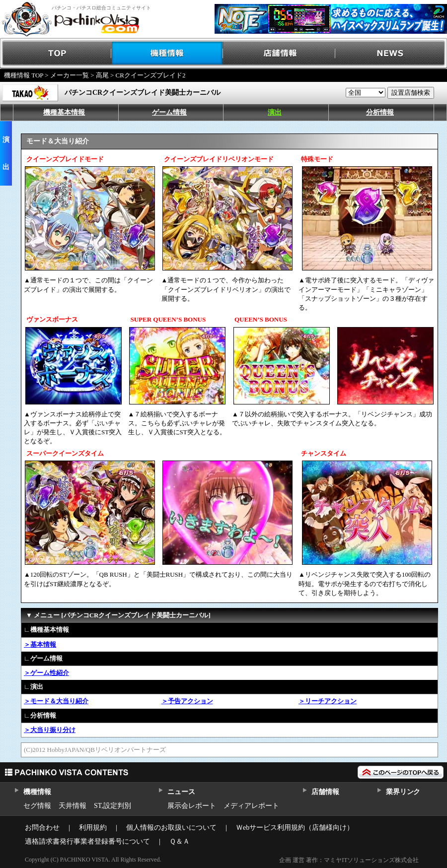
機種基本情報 (64, 112)
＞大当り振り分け (50, 730)
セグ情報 (37, 806)
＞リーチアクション (328, 701)
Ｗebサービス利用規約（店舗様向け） (295, 828)
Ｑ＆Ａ (180, 841)
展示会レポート (192, 806)
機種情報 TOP (24, 75)
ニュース (181, 792)
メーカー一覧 (70, 75)
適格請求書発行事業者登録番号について (87, 841)
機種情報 (168, 53)
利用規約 (93, 828)
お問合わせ (42, 828)
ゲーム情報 (169, 112)
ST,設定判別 (112, 806)
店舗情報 (279, 53)
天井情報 (73, 806)
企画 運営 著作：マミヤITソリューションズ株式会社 (349, 860)
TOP (56, 53)
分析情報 (380, 112)
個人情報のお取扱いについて (171, 828)
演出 (275, 112)
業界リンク (403, 792)
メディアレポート (251, 806)
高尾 (102, 75)
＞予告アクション (187, 701)
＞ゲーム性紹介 (46, 673)
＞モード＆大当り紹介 (56, 701)
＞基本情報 (40, 644)
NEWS (391, 53)
